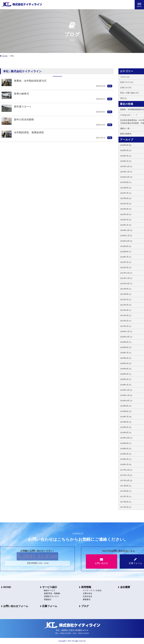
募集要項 (85, 599)
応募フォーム (49, 606)
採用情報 (85, 587)
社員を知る (86, 597)
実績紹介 (46, 599)
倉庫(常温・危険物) (50, 594)
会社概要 (124, 587)
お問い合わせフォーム (15, 606)
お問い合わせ (102, 561)
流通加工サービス (50, 597)
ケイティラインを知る (90, 590)
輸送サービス (48, 590)
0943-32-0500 (37, 557)
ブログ (84, 606)
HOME (6, 587)
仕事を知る (86, 594)
